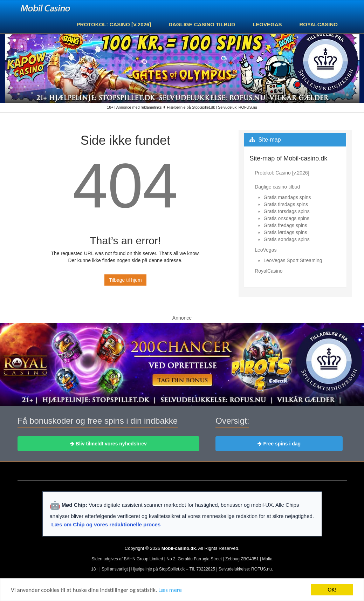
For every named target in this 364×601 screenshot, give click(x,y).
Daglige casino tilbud (202, 24)
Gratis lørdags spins (285, 232)
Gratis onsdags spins (286, 218)
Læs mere (170, 590)
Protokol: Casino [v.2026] (114, 24)
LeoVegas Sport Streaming (293, 260)
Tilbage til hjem (125, 280)
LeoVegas (267, 24)
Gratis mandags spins (287, 197)
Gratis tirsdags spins (286, 204)
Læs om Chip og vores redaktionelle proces (106, 524)
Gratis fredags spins (285, 225)
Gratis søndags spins (287, 239)
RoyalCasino (319, 24)
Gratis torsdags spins (287, 211)
